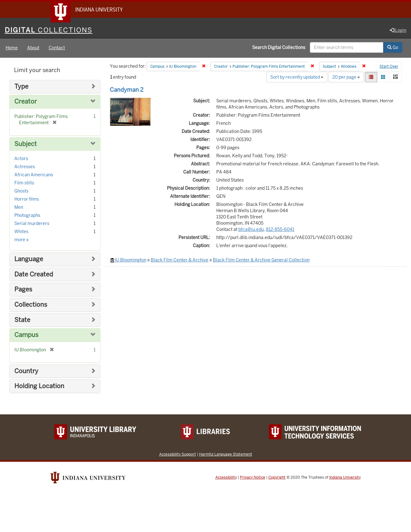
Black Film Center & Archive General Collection (261, 260)
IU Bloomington (131, 260)
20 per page (346, 77)
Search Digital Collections (279, 48)
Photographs (27, 216)
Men (19, 207)
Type (21, 87)
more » (22, 240)
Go (393, 48)
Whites (21, 232)
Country (26, 371)
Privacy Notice (253, 477)
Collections (31, 305)
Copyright (277, 477)
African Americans (34, 175)
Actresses (25, 167)
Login (398, 30)
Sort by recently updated (297, 77)
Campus (26, 335)
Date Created (34, 274)
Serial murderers (32, 224)
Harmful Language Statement (226, 454)
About (33, 48)
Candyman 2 (127, 90)
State (22, 320)
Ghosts (21, 191)
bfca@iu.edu (251, 229)
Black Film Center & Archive (180, 260)
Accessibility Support (178, 454)
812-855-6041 (280, 229)
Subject (26, 144)
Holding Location (39, 386)
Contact (57, 48)
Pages (23, 290)
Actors (21, 159)
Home (12, 48)
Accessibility (226, 477)
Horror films (27, 199)
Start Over (389, 67)
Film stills (24, 183)
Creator (26, 102)
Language (29, 259)
